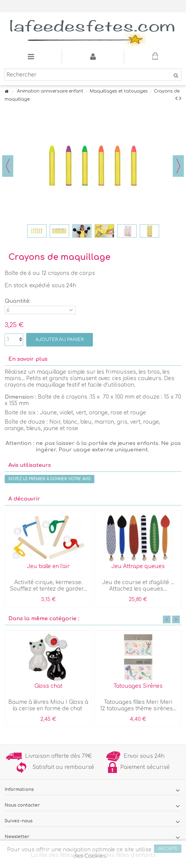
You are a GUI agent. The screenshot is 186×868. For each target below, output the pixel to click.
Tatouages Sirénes (138, 686)
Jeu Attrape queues (138, 566)
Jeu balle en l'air (48, 566)
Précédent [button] (8, 166)
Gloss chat (48, 686)
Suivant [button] (178, 166)
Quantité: (18, 301)
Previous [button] (167, 619)
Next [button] (176, 619)
